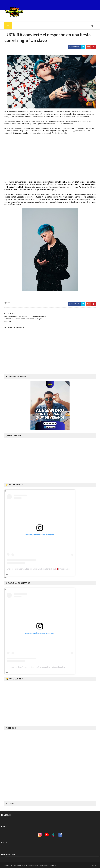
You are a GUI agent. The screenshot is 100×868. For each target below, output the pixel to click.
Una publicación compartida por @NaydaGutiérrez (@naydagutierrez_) (37, 667)
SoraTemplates (17, 864)
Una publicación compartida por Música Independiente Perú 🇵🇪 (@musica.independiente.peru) (42, 568)
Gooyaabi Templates (44, 864)
